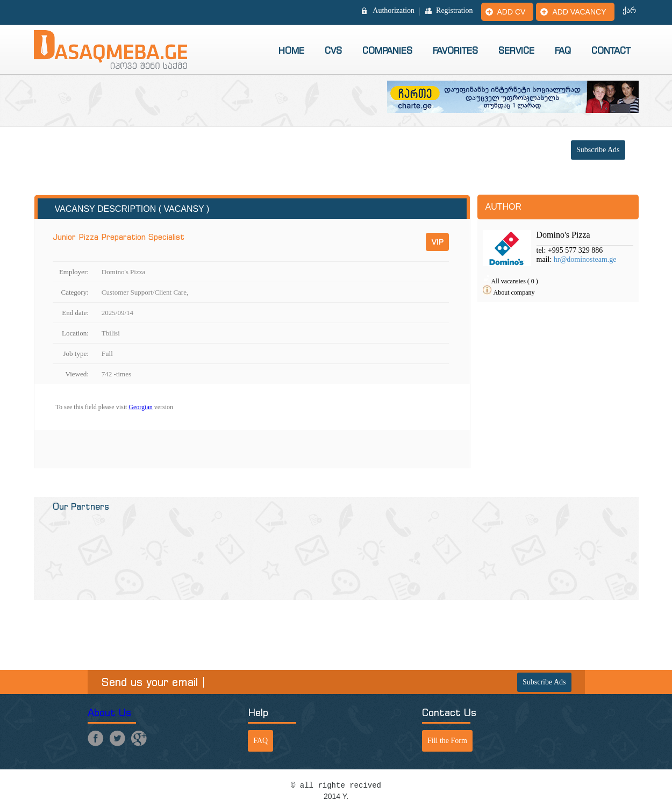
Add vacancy (579, 12)
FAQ (563, 51)
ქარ (629, 11)
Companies (387, 51)
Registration (454, 11)
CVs (333, 51)
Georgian (140, 407)
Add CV (512, 12)
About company (514, 292)
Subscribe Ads (598, 150)
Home (291, 51)
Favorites (455, 51)
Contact (611, 51)
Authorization (394, 11)
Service (516, 51)
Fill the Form (447, 741)
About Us (110, 713)
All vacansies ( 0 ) (515, 281)
